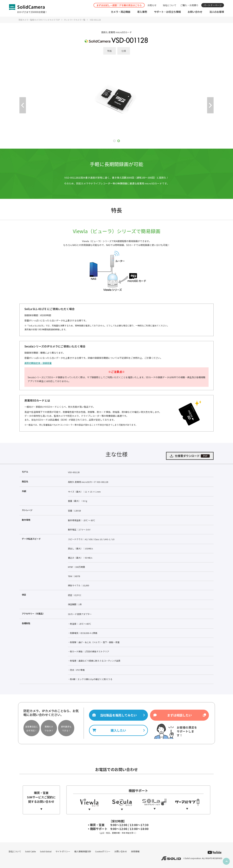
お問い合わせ (121, 851)
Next (210, 105)
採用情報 (135, 851)
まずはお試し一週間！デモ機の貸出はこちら (119, 5)
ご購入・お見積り (189, 5)
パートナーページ (213, 5)
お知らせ (152, 5)
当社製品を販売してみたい (118, 715)
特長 (110, 51)
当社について (170, 5)
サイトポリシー (63, 851)
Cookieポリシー (103, 851)
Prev (23, 105)
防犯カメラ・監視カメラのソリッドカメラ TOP (39, 20)
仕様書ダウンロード (190, 456)
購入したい (118, 730)
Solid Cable (31, 851)
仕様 (124, 51)
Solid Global (46, 851)
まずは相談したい (179, 715)
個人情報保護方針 (83, 851)
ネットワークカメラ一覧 (75, 20)
